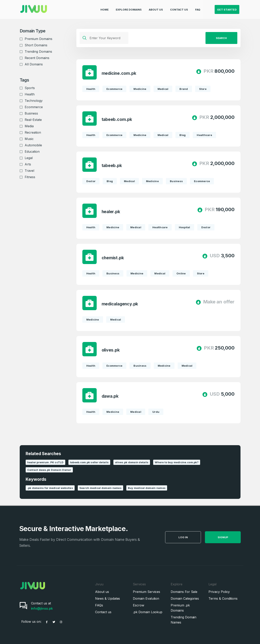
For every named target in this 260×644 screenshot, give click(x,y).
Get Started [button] (227, 7)
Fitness (30, 177)
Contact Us (179, 7)
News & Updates (108, 598)
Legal (29, 158)
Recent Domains (37, 58)
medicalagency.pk (120, 304)
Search (221, 38)
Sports (30, 88)
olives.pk (111, 350)
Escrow (139, 605)
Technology (34, 101)
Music (29, 139)
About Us (156, 7)
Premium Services (147, 592)
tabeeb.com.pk (117, 119)
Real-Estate (33, 120)
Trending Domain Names (184, 620)
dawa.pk (110, 396)
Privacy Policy (219, 592)
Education (32, 152)
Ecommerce (34, 107)
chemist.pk (113, 258)
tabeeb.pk (112, 166)
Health (30, 94)
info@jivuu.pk (42, 608)
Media (29, 126)
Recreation (33, 132)
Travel (29, 171)
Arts (28, 164)
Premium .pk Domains (180, 608)
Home (105, 7)
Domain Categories (185, 598)
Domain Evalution (146, 598)
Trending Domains (38, 51)
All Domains (34, 64)
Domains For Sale (184, 592)
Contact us (103, 612)
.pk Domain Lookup (148, 612)
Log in (193, 537)
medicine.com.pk (119, 73)
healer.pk (111, 212)
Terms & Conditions (223, 598)
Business (31, 113)
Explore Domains (129, 7)
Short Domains (36, 45)
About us (102, 592)
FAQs (99, 605)
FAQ (198, 7)
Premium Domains (38, 39)
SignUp (232, 537)
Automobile (33, 145)
